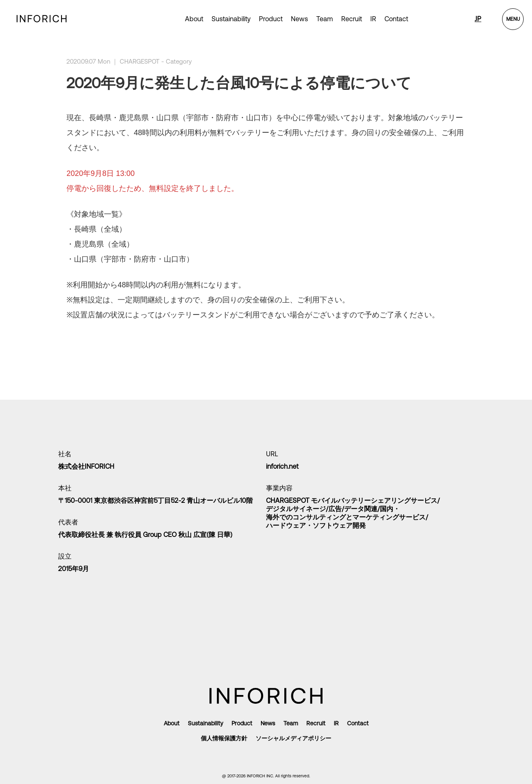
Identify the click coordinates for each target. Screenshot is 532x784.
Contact (396, 19)
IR (373, 19)
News (299, 19)
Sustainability (231, 19)
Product (242, 723)
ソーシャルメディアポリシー (293, 738)
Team (325, 19)
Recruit (352, 19)
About (194, 19)
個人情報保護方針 (224, 738)
